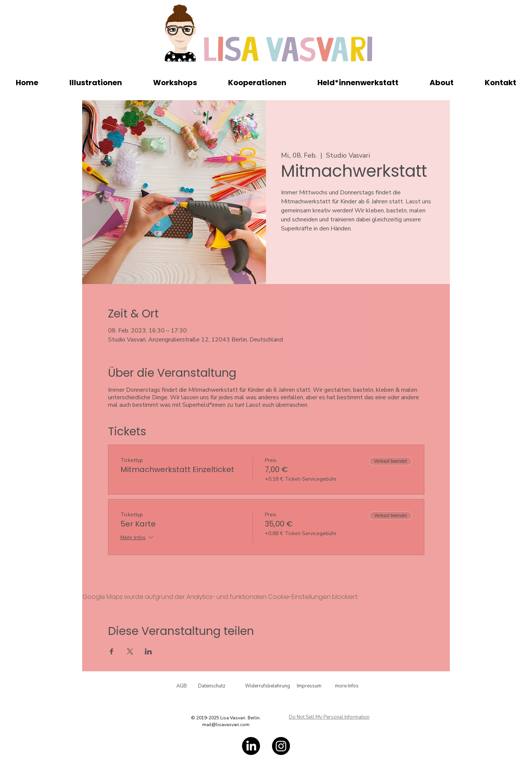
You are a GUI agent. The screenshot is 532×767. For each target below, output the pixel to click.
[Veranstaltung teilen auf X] (130, 651)
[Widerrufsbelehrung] (268, 686)
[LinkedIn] (251, 746)
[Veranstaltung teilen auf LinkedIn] (148, 651)
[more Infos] (347, 686)
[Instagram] (281, 746)
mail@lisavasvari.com (226, 725)
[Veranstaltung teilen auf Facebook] (112, 651)
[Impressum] (309, 686)
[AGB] (182, 686)
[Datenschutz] (212, 686)
